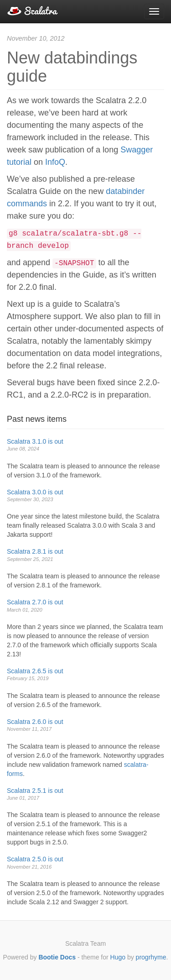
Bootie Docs (57, 957)
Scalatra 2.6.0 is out (35, 722)
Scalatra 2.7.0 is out (35, 602)
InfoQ (55, 162)
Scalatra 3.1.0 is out (35, 441)
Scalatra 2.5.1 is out (35, 791)
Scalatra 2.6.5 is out (35, 671)
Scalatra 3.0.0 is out (35, 492)
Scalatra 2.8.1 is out (35, 551)
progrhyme (151, 957)
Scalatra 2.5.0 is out (35, 859)
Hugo (118, 957)
